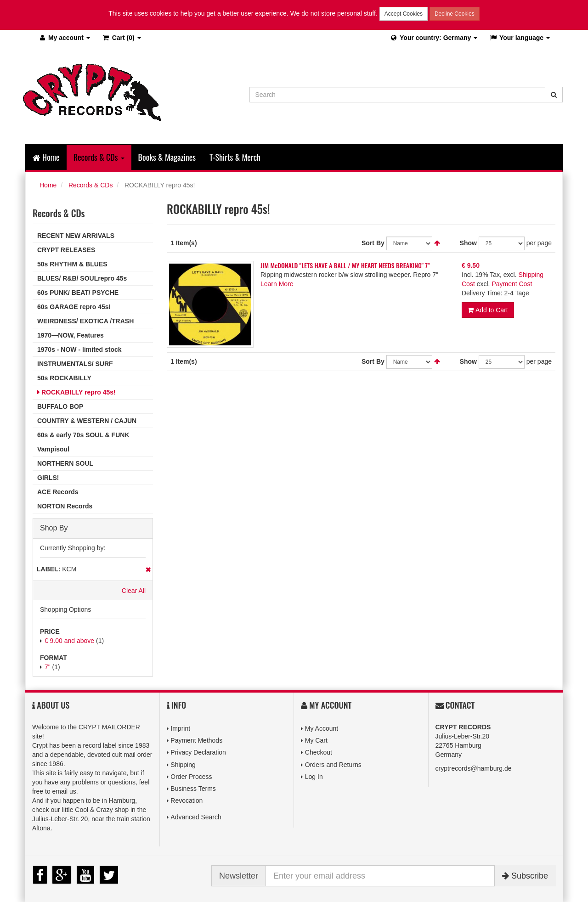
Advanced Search (196, 817)
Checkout (319, 752)
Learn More (277, 283)
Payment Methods (196, 740)
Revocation (187, 801)
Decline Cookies (455, 14)
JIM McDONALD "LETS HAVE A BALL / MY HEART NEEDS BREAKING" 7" (345, 265)
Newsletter (239, 876)
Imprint (180, 728)
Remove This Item (148, 569)
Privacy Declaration (198, 752)
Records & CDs (90, 185)
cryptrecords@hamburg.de (474, 768)
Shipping (183, 765)
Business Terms (193, 789)
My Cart (316, 740)
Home (46, 157)
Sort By (373, 242)
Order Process (191, 777)
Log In (314, 777)
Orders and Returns (333, 765)
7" (48, 667)
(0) (122, 38)
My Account (322, 728)
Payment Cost (512, 283)
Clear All (134, 591)
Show (468, 242)
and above (69, 641)
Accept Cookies (404, 14)
